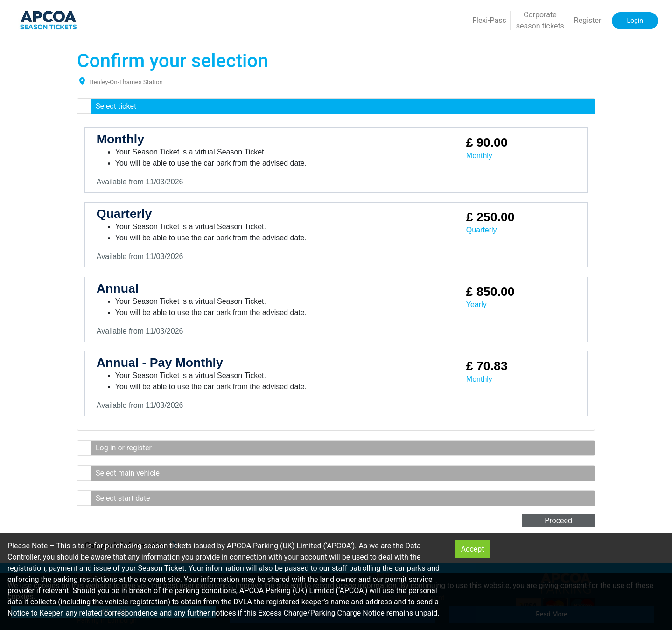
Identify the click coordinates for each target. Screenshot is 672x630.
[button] (336, 106)
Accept (473, 549)
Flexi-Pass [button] (489, 20)
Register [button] (588, 20)
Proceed (558, 521)
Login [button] (635, 21)
